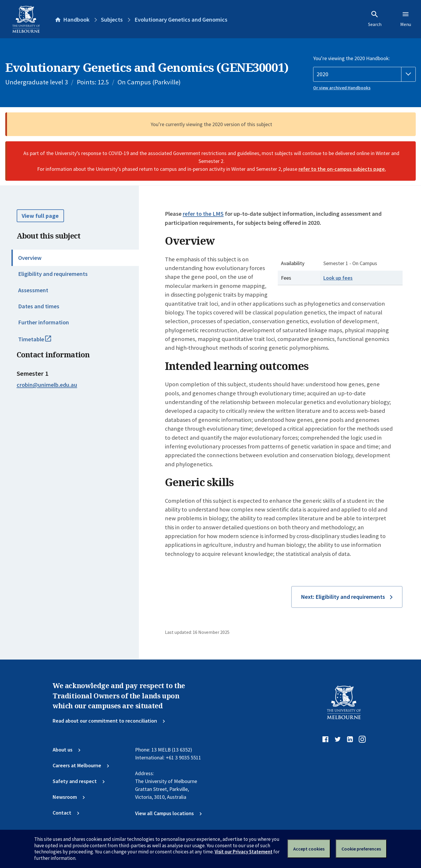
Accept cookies (309, 849)
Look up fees (338, 278)
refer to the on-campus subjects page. (342, 169)
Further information (44, 322)
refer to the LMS (203, 214)
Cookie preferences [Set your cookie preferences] (361, 849)
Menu (406, 19)
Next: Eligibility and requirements (343, 597)
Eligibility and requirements (53, 274)
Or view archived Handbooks (342, 88)
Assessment (33, 290)
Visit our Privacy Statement (244, 852)
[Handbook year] (364, 74)
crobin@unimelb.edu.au (47, 385)
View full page (40, 216)
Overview (30, 258)
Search (375, 19)
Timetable (42, 342)
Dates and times (39, 306)
